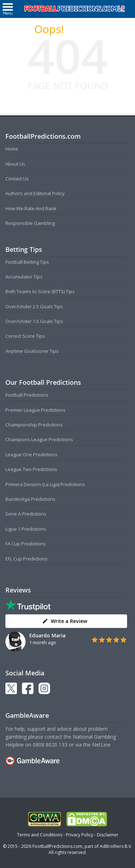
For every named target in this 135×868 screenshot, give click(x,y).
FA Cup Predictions (26, 544)
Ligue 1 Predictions (26, 529)
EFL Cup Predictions (26, 559)
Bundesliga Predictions (30, 499)
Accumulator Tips (24, 277)
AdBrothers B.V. (116, 846)
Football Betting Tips (27, 262)
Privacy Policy (80, 835)
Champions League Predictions (39, 439)
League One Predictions (31, 454)
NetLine (101, 745)
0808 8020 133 (50, 745)
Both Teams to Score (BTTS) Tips (40, 291)
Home (12, 149)
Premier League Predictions (35, 410)
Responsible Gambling (30, 223)
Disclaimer (108, 835)
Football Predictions (27, 395)
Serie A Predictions (26, 514)
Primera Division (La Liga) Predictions (45, 484)
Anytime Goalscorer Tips (32, 351)
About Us (15, 164)
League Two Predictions (31, 469)
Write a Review (65, 621)
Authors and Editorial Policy (35, 193)
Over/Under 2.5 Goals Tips (34, 306)
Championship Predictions (34, 425)
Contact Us (17, 179)
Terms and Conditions (40, 835)
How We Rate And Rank (31, 208)
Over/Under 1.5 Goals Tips (34, 321)
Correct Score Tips (25, 336)
